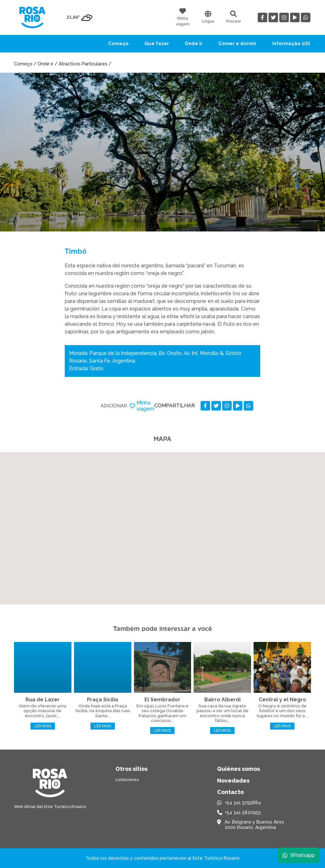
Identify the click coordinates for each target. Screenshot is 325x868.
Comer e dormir (237, 43)
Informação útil (291, 43)
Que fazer (157, 43)
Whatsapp (299, 855)
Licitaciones (127, 780)
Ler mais (43, 726)
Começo (118, 43)
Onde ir (194, 43)
